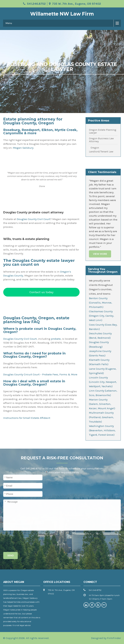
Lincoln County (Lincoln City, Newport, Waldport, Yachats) (103, 382)
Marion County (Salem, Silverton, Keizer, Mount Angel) (102, 404)
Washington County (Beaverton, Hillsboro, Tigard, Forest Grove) (102, 430)
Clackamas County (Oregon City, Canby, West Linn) (101, 316)
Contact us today (41, 292)
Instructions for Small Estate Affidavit (27, 418)
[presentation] (28, 540)
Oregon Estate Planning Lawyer (103, 131)
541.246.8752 (36, 4)
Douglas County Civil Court (34, 219)
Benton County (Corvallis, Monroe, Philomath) (101, 303)
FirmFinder (114, 638)
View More (100, 254)
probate (56, 339)
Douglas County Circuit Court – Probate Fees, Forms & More (40, 374)
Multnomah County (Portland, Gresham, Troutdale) (101, 417)
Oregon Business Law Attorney (101, 140)
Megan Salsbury (23, 148)
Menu (9, 23)
